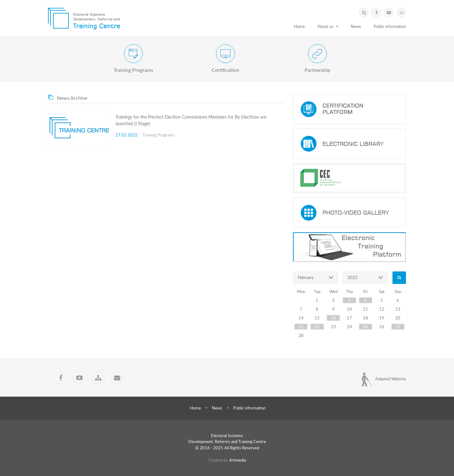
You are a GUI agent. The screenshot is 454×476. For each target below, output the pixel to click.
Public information (390, 26)
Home (299, 26)
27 (398, 327)
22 (317, 327)
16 (333, 318)
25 (365, 327)
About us (325, 26)
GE (401, 13)
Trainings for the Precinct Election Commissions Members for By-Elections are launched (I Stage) (191, 120)
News (356, 26)
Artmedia (238, 460)
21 (301, 327)
